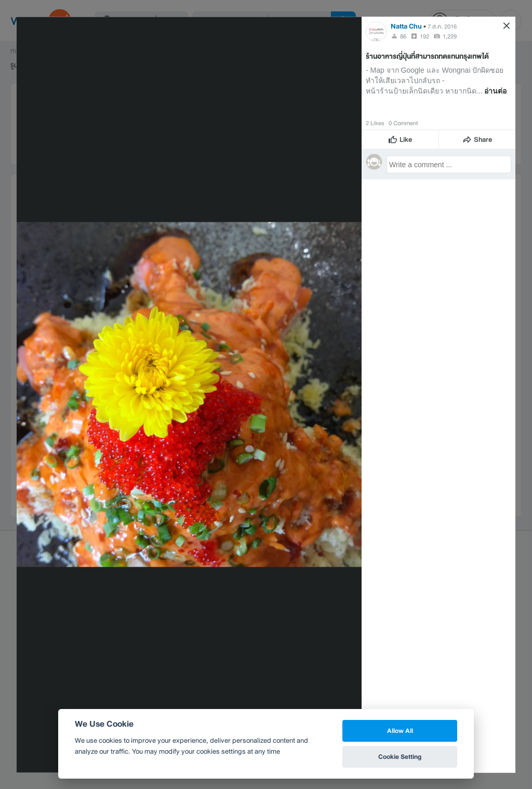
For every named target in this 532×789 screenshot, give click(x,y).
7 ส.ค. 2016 (442, 26)
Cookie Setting (400, 757)
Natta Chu (406, 26)
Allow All (400, 731)
